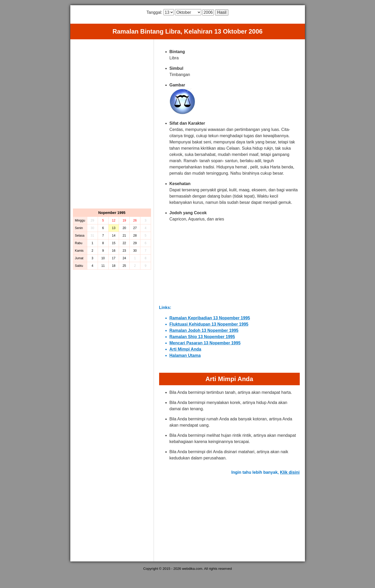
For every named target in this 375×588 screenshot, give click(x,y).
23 (124, 251)
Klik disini (290, 472)
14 (114, 236)
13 (114, 228)
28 (135, 236)
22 (124, 243)
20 (124, 228)
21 (124, 236)
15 (114, 243)
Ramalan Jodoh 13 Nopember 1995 (204, 330)
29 (135, 243)
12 (114, 220)
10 (103, 258)
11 (103, 266)
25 (124, 266)
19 (124, 220)
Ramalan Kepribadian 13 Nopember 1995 (210, 318)
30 (135, 251)
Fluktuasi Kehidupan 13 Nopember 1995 (209, 324)
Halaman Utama (185, 355)
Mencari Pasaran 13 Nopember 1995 (205, 343)
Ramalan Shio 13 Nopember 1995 (202, 337)
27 (135, 228)
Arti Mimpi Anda (185, 349)
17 (114, 258)
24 (124, 258)
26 (135, 220)
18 (114, 266)
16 (114, 251)
